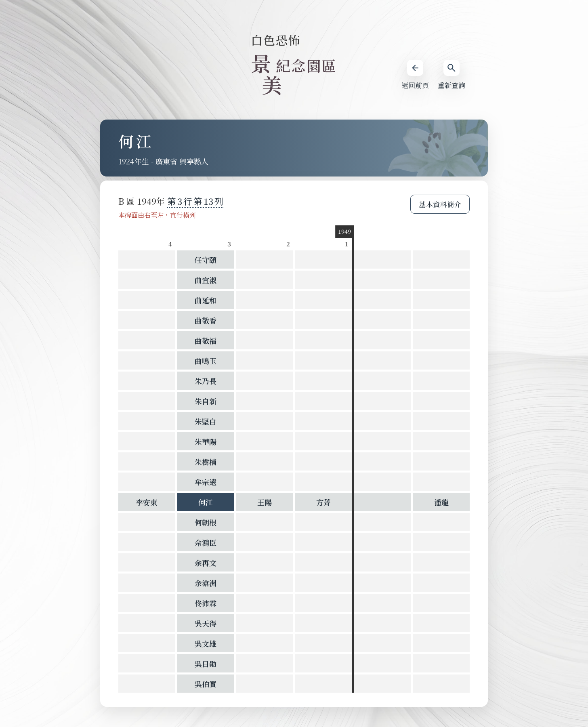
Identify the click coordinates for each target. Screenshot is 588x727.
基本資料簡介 (440, 204)
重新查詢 (451, 75)
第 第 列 (195, 201)
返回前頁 (415, 75)
